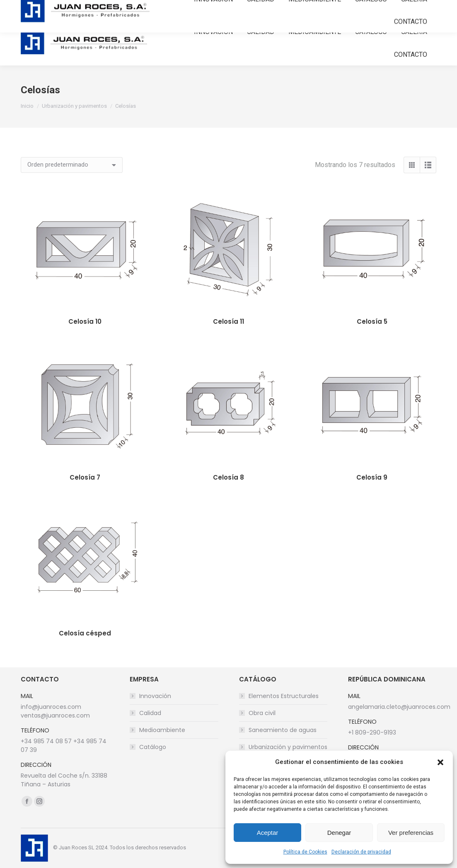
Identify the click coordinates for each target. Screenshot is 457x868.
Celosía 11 (228, 321)
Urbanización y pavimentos (288, 747)
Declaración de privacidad (361, 852)
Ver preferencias (411, 833)
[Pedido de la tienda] (72, 165)
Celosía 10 (85, 321)
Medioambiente (162, 730)
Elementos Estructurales (284, 696)
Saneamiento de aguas (283, 730)
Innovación (155, 696)
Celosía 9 (372, 477)
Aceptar (268, 833)
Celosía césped (85, 633)
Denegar (339, 833)
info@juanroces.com (111, 10)
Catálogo (153, 747)
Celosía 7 (85, 477)
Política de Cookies (305, 852)
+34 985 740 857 (45, 10)
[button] (440, 762)
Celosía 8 (228, 477)
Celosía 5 (372, 321)
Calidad (150, 713)
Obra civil (262, 713)
